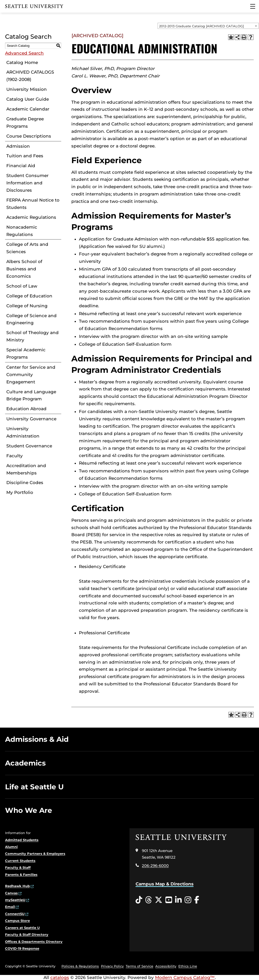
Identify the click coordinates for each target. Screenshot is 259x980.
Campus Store (17, 921)
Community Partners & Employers (35, 854)
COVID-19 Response (22, 948)
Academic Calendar (28, 109)
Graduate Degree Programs (25, 123)
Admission (18, 146)
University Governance (31, 419)
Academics (25, 763)
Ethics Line (188, 966)
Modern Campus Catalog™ (185, 977)
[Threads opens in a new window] (148, 900)
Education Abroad (26, 409)
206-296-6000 (155, 866)
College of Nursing (27, 306)
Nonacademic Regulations (22, 231)
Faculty (15, 456)
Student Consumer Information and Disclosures (27, 183)
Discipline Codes (25, 483)
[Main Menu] (253, 6)
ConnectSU (15, 914)
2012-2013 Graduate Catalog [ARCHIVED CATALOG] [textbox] (201, 26)
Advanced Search (24, 53)
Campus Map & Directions (165, 884)
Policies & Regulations (80, 966)
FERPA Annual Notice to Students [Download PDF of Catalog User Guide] (33, 204)
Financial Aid (21, 166)
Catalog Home (22, 62)
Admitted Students (22, 840)
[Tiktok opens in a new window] (139, 900)
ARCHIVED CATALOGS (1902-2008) (30, 76)
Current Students (20, 861)
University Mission (27, 89)
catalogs (60, 977)
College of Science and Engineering (31, 319)
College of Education (29, 296)
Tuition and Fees (25, 156)
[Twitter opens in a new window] (159, 900)
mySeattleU (15, 900)
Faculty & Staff (18, 867)
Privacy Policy (112, 966)
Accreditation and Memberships (26, 469)
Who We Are (29, 810)
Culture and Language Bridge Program (31, 395)
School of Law (22, 286)
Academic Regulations (31, 217)
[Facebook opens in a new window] (197, 900)
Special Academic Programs (26, 353)
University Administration (23, 432)
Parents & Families (21, 875)
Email (10, 907)
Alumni (11, 847)
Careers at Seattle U (22, 928)
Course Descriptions (29, 136)
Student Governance (29, 446)
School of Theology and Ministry (33, 336)
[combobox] (208, 26)
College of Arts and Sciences (27, 248)
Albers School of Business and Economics (24, 269)
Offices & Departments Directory (34, 942)
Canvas (11, 893)
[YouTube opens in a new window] (169, 900)
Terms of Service (139, 966)
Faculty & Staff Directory (27, 934)
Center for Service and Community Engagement (31, 375)
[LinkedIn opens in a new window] (178, 900)
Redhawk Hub (17, 886)
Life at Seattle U (34, 787)
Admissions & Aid (37, 739)
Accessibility (166, 966)
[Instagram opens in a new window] (188, 900)
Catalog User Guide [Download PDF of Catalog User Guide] (28, 99)
